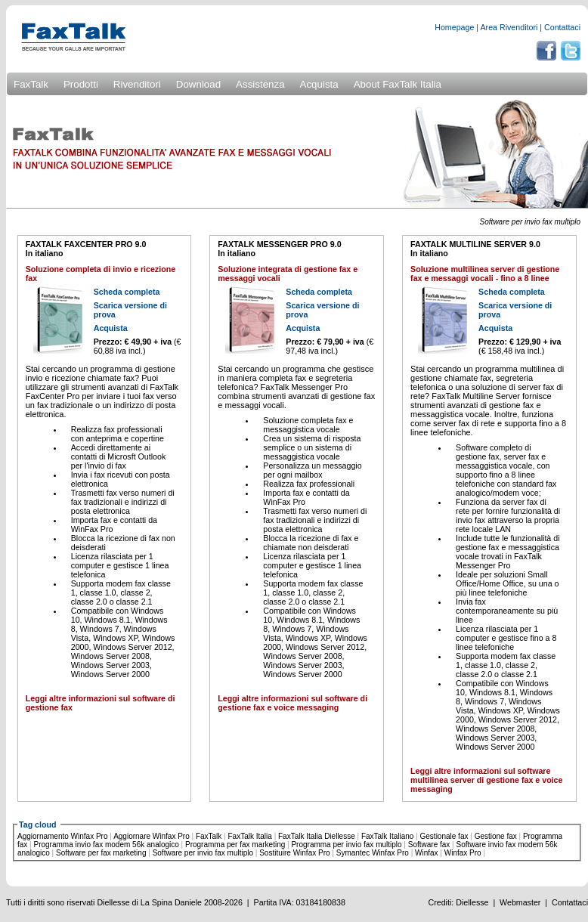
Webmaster (520, 902)
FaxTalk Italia (250, 836)
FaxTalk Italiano (387, 836)
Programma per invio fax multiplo (346, 845)
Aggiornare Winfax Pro (152, 836)
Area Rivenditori (509, 27)
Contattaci (562, 27)
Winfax (427, 853)
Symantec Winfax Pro (373, 853)
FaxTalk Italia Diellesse (317, 836)
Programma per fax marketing (235, 845)
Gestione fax (496, 836)
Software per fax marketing (101, 853)
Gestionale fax (444, 836)
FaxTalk (209, 836)
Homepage (454, 27)
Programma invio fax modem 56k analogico (107, 845)
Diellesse (472, 902)
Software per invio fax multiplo (203, 853)
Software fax (429, 845)
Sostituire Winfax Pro (294, 853)
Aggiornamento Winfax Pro (63, 836)
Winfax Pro (463, 853)
